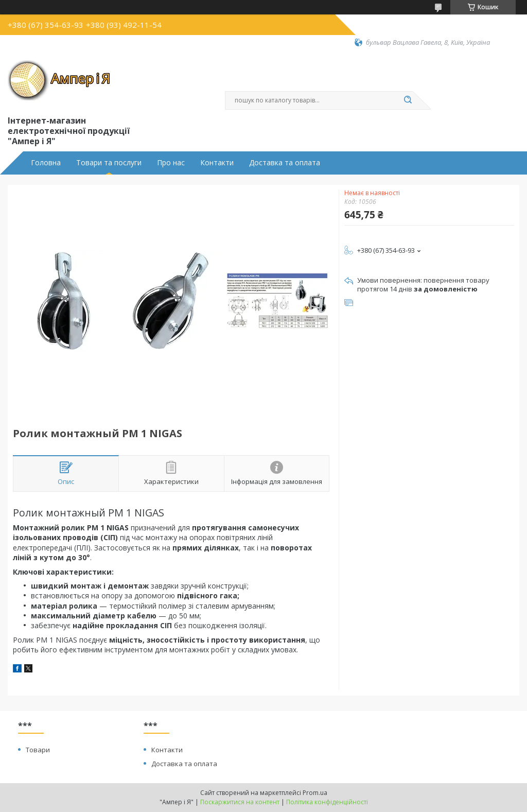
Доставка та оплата (285, 163)
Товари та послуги (109, 163)
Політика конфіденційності (327, 802)
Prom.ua (315, 793)
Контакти (217, 163)
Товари (38, 750)
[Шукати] (408, 100)
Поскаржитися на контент (240, 802)
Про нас (171, 163)
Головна (46, 163)
